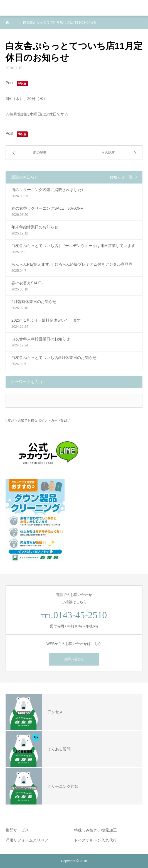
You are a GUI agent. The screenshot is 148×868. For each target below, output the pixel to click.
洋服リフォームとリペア (27, 840)
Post (9, 83)
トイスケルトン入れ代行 (95, 840)
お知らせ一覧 (121, 177)
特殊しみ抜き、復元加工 (95, 830)
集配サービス (17, 830)
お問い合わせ (74, 659)
